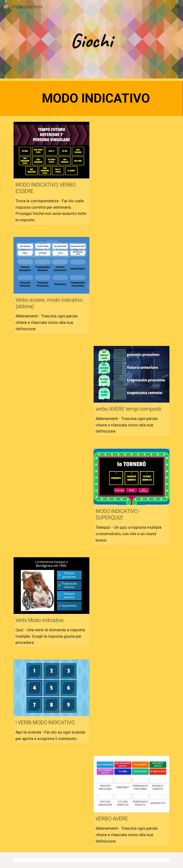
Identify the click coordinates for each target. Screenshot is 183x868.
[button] (6, 7)
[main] (91, 40)
